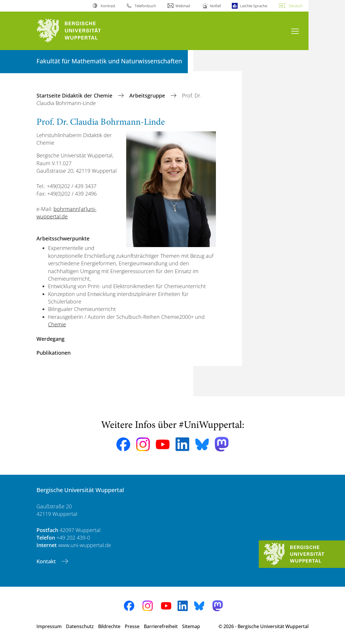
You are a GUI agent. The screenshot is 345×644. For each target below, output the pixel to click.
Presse (132, 626)
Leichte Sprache (254, 6)
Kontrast (108, 6)
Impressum (49, 626)
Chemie (57, 324)
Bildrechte (109, 626)
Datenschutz (80, 626)
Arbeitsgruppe (148, 95)
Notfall (215, 6)
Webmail (183, 6)
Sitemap (191, 626)
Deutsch (296, 6)
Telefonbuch (145, 6)
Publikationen (54, 353)
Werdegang (51, 339)
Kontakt (47, 561)
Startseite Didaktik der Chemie (75, 95)
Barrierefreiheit (161, 626)
